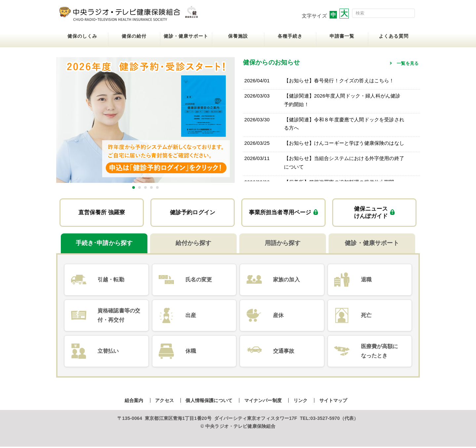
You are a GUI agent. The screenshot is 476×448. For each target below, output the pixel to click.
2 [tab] (139, 187)
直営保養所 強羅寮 (101, 213)
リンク (300, 401)
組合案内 (134, 401)
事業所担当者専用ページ (283, 213)
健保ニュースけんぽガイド (375, 213)
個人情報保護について (209, 401)
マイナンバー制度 (263, 401)
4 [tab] (151, 187)
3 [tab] (145, 187)
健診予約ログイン (193, 213)
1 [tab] (134, 187)
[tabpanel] (145, 120)
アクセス (164, 401)
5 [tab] (157, 187)
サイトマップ (333, 401)
